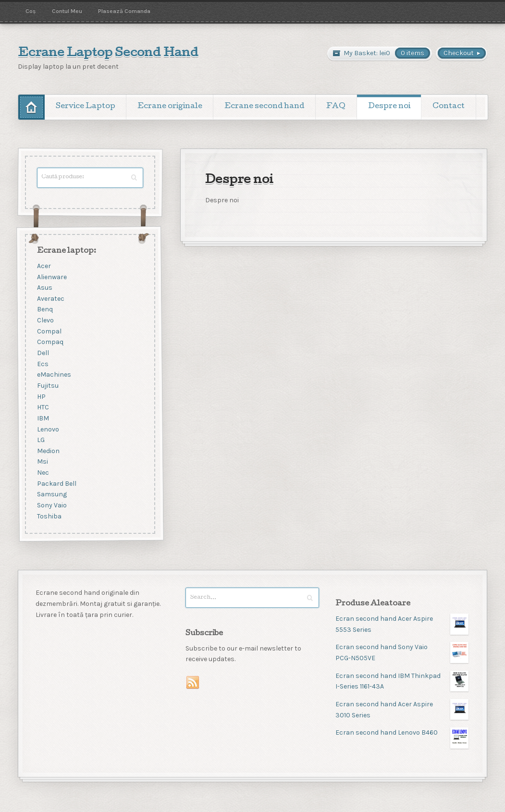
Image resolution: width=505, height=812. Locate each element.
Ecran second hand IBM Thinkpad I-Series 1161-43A (402, 681)
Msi (42, 462)
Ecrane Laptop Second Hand (108, 54)
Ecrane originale (170, 107)
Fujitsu (47, 386)
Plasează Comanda (124, 11)
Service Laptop (86, 107)
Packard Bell (56, 484)
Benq (44, 310)
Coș (31, 11)
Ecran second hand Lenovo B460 (402, 733)
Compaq (50, 342)
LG (40, 440)
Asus (44, 288)
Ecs (42, 364)
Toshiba (49, 516)
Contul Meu (67, 11)
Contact (449, 107)
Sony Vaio (51, 505)
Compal (49, 331)
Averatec (50, 299)
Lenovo (48, 429)
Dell (43, 353)
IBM (43, 418)
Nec (43, 473)
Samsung (51, 495)
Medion (48, 451)
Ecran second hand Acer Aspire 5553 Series (402, 624)
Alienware (51, 277)
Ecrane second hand (264, 107)
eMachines (54, 375)
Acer (43, 266)
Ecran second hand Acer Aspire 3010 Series (402, 709)
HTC (43, 408)
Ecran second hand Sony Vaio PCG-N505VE (402, 652)
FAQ (336, 107)
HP (41, 397)
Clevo (45, 321)
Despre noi (389, 107)
